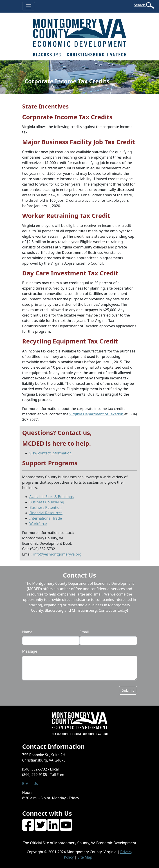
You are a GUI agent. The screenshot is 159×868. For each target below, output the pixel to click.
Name (27, 632)
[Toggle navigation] (29, 6)
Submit (128, 690)
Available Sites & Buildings (52, 497)
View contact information (51, 453)
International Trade (46, 518)
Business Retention (46, 507)
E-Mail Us (30, 784)
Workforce (38, 524)
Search (140, 5)
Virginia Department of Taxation (97, 414)
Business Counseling (47, 502)
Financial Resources (46, 513)
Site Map (85, 857)
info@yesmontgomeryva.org (57, 554)
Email (84, 632)
